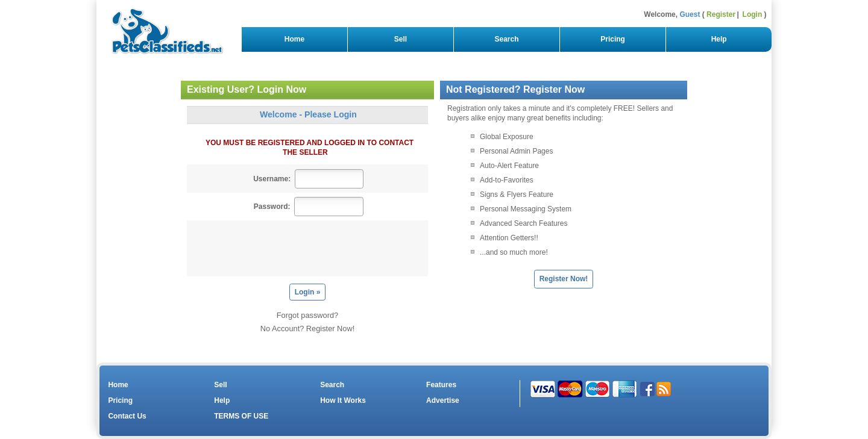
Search (507, 39)
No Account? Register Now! (307, 328)
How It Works (343, 400)
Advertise (443, 400)
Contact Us (127, 416)
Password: (272, 207)
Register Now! (564, 279)
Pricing (613, 39)
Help (719, 39)
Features (441, 385)
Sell (401, 39)
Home (294, 39)
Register (721, 14)
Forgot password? (307, 315)
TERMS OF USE (241, 416)
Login (753, 14)
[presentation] (310, 248)
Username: (272, 179)
